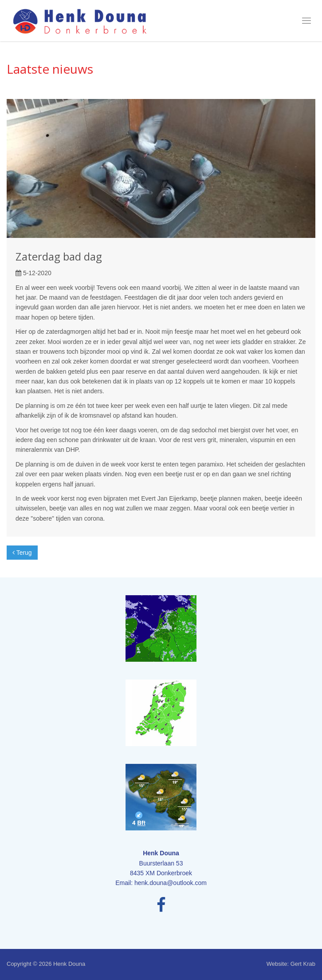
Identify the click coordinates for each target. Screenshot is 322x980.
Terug (22, 553)
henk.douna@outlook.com (171, 883)
